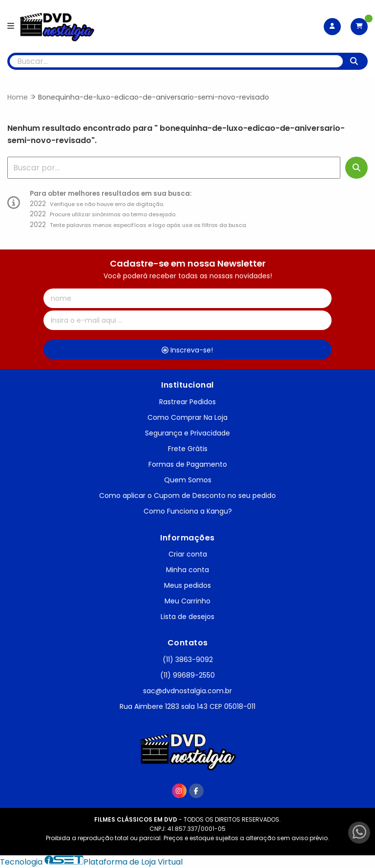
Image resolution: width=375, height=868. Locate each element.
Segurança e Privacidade (187, 433)
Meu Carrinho (187, 601)
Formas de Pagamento (188, 464)
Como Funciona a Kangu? (188, 511)
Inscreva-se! (187, 350)
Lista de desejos (187, 617)
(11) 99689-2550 (187, 675)
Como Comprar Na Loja (187, 417)
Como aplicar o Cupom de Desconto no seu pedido (187, 496)
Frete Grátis (188, 449)
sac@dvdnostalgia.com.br (187, 691)
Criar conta (188, 554)
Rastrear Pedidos (187, 402)
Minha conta (187, 570)
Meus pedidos (187, 585)
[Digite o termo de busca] (176, 61)
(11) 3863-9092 (188, 660)
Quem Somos (188, 480)
